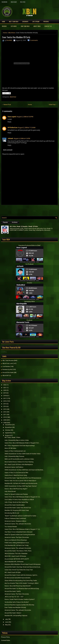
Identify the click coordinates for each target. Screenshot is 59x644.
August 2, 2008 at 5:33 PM (25, 117)
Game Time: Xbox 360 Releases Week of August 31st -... (23, 443)
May (6, 625)
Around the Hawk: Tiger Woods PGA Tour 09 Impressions (23, 478)
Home (3, 22)
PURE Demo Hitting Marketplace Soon (17, 543)
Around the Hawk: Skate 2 (13, 613)
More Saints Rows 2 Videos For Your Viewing (19, 462)
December (8, 425)
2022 (5, 385)
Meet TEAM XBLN (14, 22)
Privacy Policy (5, 637)
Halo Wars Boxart (10, 491)
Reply (9, 122)
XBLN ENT (6, 375)
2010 (5, 417)
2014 (5, 406)
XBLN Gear (14, 2)
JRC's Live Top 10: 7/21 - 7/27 (14, 597)
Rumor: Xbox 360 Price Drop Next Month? (18, 586)
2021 (5, 388)
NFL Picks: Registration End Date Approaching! (20, 446)
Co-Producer (29, 264)
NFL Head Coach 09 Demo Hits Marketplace (19, 464)
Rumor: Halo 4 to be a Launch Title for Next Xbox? (20, 481)
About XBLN (37, 26)
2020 (5, 390)
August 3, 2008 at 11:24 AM (27, 128)
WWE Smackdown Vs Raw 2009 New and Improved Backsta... (24, 470)
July (6, 619)
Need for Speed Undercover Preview (16, 494)
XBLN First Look (8, 363)
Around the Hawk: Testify (13, 591)
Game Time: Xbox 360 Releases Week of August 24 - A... (23, 497)
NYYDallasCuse (13, 128)
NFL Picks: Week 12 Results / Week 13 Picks (24, 226)
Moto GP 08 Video (10, 448)
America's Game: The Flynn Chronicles (17, 537)
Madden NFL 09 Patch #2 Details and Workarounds (21, 483)
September (9, 433)
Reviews (4, 26)
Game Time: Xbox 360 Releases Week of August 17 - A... (23, 529)
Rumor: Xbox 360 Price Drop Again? (16, 489)
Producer (29, 320)
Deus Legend (12, 117)
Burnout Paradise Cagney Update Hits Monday (19, 605)
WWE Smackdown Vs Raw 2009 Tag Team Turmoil (21, 486)
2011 (5, 415)
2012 (5, 412)
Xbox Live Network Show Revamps (16, 540)
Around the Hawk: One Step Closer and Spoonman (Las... (23, 567)
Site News (14, 26)
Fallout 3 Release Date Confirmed (15, 518)
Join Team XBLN (25, 26)
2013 (5, 409)
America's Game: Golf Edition (14, 467)
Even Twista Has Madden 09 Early (16, 37)
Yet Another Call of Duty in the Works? (17, 602)
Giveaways (25, 22)
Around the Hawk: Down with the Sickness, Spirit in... (21, 575)
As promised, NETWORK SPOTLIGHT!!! (17, 559)
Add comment (8, 150)
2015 (5, 404)
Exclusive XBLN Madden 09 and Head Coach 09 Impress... (23, 564)
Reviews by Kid (7, 369)
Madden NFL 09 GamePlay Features (16, 616)
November (8, 427)
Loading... (4, 352)
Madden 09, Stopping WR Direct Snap (17, 510)
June (7, 622)
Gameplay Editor (30, 301)
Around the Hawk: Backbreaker (15, 505)
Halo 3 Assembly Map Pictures (14, 456)
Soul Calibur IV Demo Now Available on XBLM (19, 500)
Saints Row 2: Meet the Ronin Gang (16, 475)
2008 (5, 423)
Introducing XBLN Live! (12, 513)
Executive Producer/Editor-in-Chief (29, 245)
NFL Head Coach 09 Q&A (13, 572)
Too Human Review (11, 527)
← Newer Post (6, 105)
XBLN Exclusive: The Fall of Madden (16, 553)
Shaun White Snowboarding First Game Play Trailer (21, 581)
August (7, 435)
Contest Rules (6, 640)
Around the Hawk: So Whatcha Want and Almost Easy (22, 589)
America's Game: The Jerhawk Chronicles (18, 524)
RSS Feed (23, 2)
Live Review (6, 366)
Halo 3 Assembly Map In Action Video (17, 440)
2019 (5, 393)
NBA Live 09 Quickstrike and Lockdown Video (19, 459)
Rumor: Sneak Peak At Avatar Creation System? (20, 599)
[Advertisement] (27, 210)
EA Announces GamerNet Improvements (18, 578)
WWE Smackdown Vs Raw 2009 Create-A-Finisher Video (23, 454)
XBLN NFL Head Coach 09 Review (15, 556)
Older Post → (53, 105)
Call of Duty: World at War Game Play (16, 502)
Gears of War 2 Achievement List (15, 451)
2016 (5, 401)
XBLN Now (12, 33)
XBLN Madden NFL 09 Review (14, 562)
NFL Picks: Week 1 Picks (12, 437)
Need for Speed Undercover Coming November (20, 535)
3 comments (34, 40)
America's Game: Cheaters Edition (15, 521)
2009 (5, 420)
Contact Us (48, 26)
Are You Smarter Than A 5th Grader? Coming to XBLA (22, 583)
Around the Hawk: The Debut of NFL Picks (18, 551)
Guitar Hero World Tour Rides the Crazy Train (19, 570)
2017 (5, 398)
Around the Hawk (8, 372)
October (8, 430)
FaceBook (4, 2)
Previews (46, 22)
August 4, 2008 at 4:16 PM (22, 138)
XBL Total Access (8, 360)
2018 (5, 396)
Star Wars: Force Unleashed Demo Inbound (18, 532)
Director (29, 283)
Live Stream (36, 22)
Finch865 (9, 40)
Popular (5, 222)
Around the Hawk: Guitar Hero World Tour (18, 508)
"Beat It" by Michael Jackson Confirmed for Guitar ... (21, 516)
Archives (15, 222)
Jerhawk (10, 138)
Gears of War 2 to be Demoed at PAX (16, 473)
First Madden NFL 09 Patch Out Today (17, 545)
